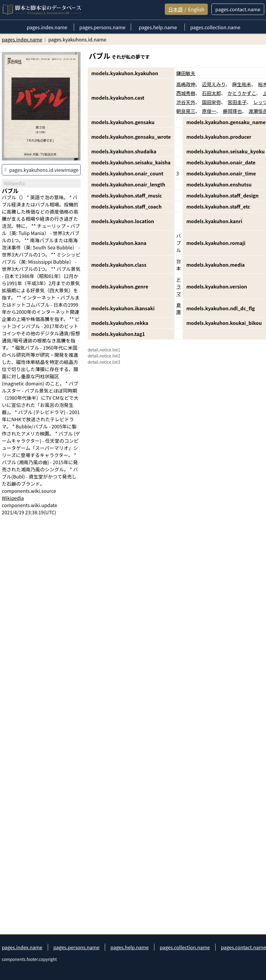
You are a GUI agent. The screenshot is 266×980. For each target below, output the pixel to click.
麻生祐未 (242, 84)
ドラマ (179, 286)
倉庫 (179, 308)
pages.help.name (130, 947)
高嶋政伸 (186, 84)
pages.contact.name (243, 947)
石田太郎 (211, 93)
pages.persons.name (76, 947)
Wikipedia (13, 498)
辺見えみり (214, 84)
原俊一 (209, 111)
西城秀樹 (186, 93)
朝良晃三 (186, 111)
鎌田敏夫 (186, 73)
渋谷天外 (186, 102)
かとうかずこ (242, 93)
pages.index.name (22, 947)
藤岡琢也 (232, 111)
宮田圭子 (237, 102)
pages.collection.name (185, 947)
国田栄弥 (211, 102)
